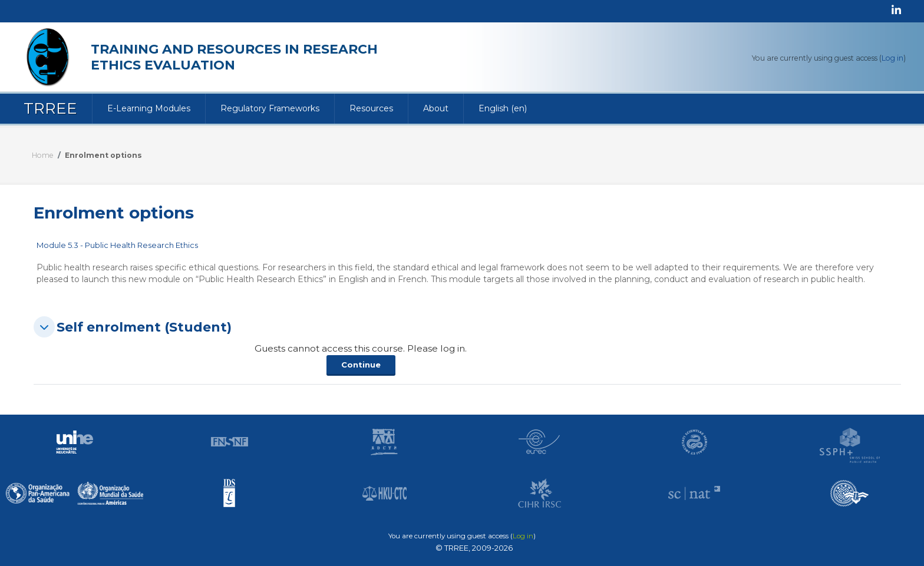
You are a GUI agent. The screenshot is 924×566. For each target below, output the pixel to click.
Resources (371, 108)
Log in (892, 58)
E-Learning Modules (149, 108)
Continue (361, 365)
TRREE (50, 108)
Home (43, 155)
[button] (44, 327)
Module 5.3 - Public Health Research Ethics (117, 245)
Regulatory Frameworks (270, 108)
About (436, 108)
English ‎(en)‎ (503, 108)
